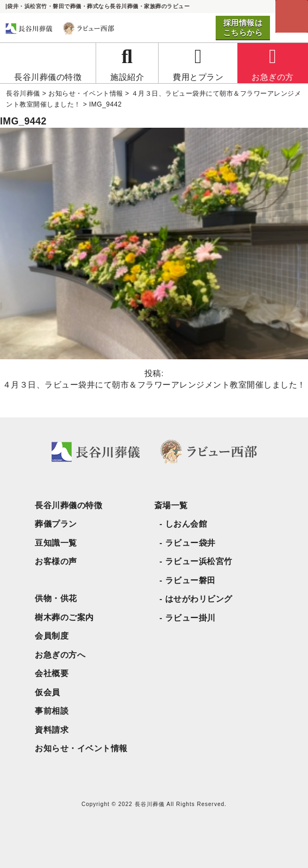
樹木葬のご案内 (64, 617)
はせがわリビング (199, 599)
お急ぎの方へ (60, 655)
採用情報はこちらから (243, 28)
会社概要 (52, 673)
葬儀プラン (56, 524)
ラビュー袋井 (190, 543)
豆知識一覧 (56, 543)
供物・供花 (56, 598)
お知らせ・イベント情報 (81, 748)
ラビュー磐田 (190, 580)
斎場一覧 (171, 505)
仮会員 (48, 692)
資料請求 (52, 730)
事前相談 (52, 711)
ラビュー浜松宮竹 (199, 561)
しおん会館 (186, 524)
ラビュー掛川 (190, 618)
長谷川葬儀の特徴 (68, 505)
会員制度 (52, 636)
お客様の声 (56, 561)
